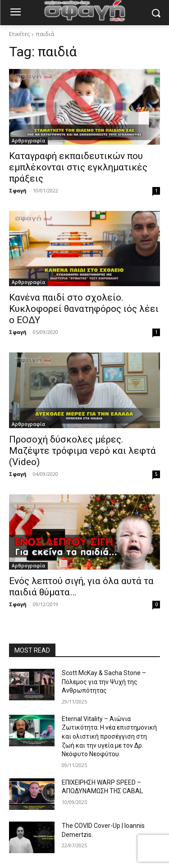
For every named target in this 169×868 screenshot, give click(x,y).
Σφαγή (18, 190)
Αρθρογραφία (28, 141)
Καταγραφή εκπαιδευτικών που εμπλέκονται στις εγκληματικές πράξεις (78, 167)
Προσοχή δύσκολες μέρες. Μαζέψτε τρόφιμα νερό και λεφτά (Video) (82, 451)
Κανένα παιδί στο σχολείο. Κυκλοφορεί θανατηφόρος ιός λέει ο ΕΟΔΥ (84, 309)
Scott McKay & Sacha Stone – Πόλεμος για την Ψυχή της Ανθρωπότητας (104, 682)
